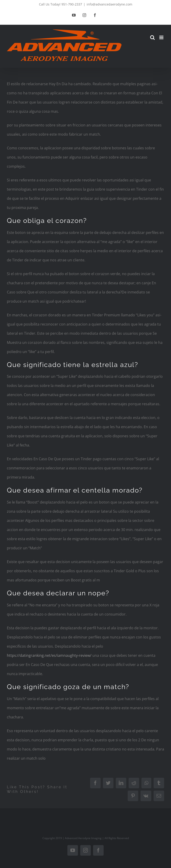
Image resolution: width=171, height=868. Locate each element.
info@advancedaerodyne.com (109, 4)
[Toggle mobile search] (152, 37)
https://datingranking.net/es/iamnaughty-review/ (49, 655)
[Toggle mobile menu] (162, 37)
